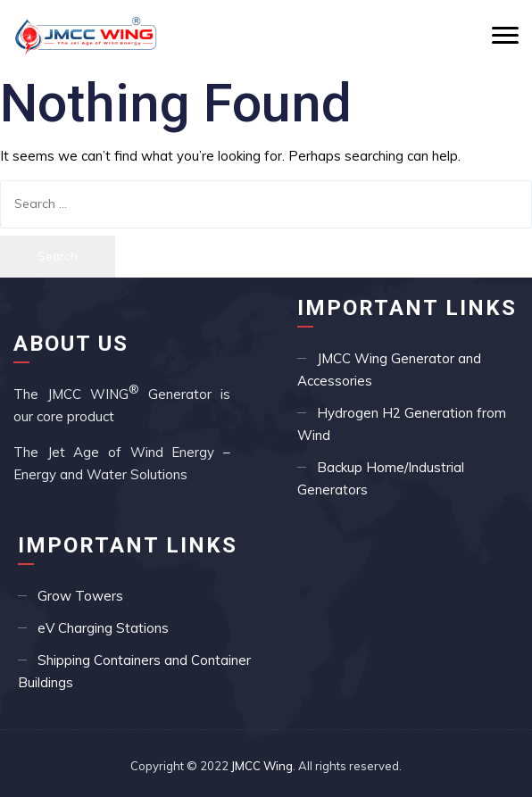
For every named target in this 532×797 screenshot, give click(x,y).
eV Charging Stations (103, 628)
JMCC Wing (262, 766)
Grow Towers (80, 596)
